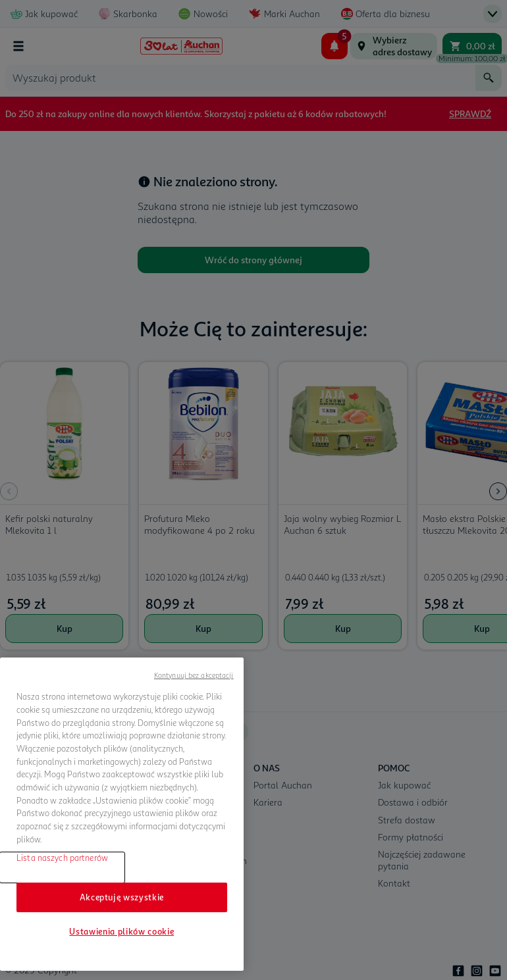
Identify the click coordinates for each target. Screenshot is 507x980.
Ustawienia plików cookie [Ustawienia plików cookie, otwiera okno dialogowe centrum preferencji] (121, 931)
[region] (122, 814)
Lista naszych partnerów (62, 858)
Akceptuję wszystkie (122, 897)
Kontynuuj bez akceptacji (194, 675)
